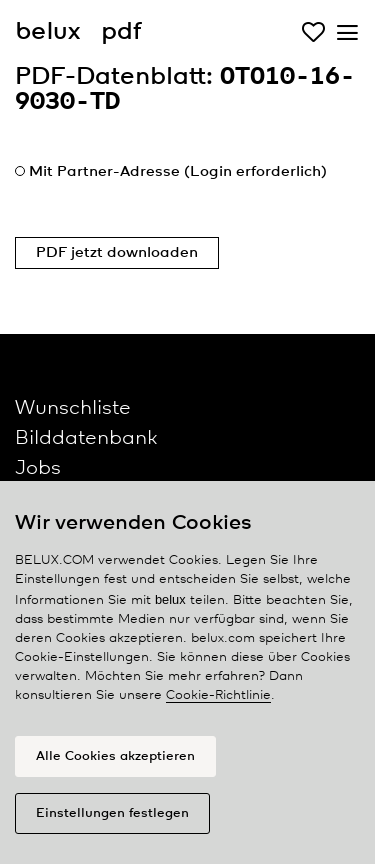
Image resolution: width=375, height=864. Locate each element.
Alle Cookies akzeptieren (115, 756)
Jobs (38, 468)
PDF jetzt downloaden (117, 253)
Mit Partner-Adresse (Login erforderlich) (178, 172)
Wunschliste (73, 408)
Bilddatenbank (86, 438)
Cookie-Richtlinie (218, 695)
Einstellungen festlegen (112, 813)
